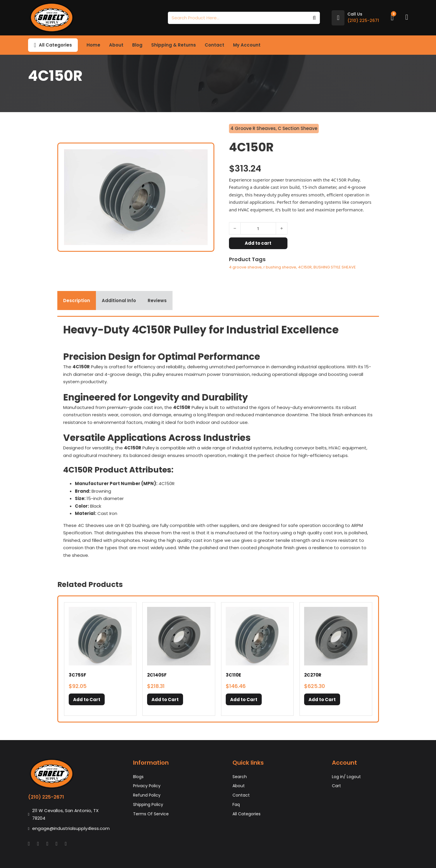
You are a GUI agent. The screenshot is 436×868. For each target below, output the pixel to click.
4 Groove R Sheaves (253, 128)
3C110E (233, 675)
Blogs (138, 777)
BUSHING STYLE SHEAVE (335, 267)
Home (93, 45)
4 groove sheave (245, 267)
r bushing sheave (280, 267)
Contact (214, 45)
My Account (247, 45)
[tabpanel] (218, 441)
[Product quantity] (258, 228)
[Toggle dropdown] (35, 45)
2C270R (313, 675)
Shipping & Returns (174, 45)
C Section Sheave (298, 128)
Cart (336, 786)
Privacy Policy (147, 786)
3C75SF (77, 675)
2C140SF (157, 675)
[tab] (77, 301)
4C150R (305, 267)
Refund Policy (147, 795)
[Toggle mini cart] (392, 18)
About (116, 45)
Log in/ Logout (346, 777)
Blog (137, 45)
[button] (87, 699)
